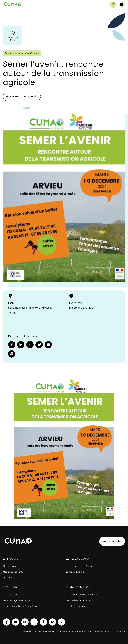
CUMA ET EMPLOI (77, 587)
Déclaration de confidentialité (87, 632)
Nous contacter (112, 541)
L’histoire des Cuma (14, 595)
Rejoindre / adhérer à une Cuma (20, 606)
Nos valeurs (9, 566)
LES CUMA (10, 587)
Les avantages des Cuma (17, 600)
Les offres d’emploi (76, 606)
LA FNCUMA (11, 559)
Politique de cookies (56, 632)
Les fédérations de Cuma (79, 566)
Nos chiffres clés (12, 578)
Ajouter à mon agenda (22, 96)
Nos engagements (13, 572)
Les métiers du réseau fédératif (82, 595)
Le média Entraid (75, 572)
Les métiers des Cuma (78, 600)
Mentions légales (32, 632)
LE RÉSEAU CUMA (77, 559)
